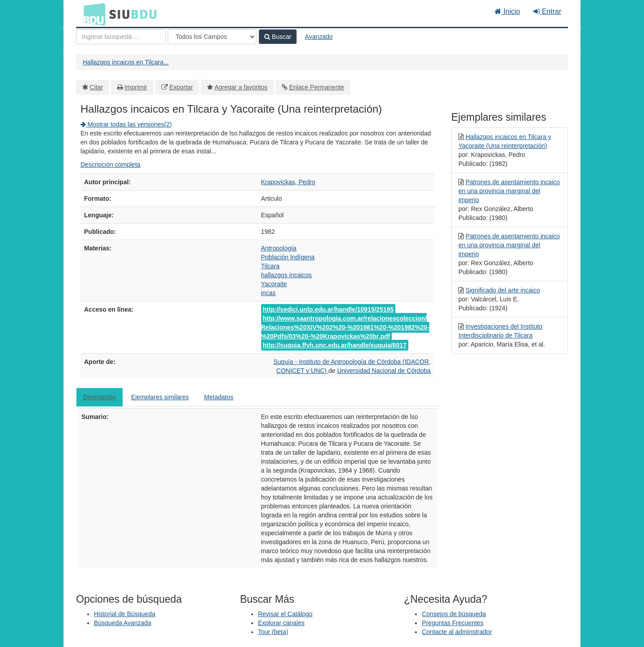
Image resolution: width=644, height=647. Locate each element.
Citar (97, 87)
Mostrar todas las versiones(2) (126, 124)
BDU (92, 14)
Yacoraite (274, 284)
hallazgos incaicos (287, 275)
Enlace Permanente (316, 87)
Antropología (279, 248)
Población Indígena (288, 257)
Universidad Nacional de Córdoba (384, 371)
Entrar (547, 11)
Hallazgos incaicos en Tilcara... (126, 62)
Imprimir (136, 87)
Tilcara (271, 266)
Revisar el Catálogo (285, 614)
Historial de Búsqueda (125, 614)
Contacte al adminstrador (457, 632)
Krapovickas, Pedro (288, 182)
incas (269, 293)
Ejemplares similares (160, 397)
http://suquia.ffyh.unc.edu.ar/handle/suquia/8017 (335, 345)
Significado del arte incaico (503, 290)
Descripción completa (110, 165)
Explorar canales (281, 623)
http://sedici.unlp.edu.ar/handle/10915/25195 (328, 309)
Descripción (100, 397)
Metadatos (218, 397)
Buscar (278, 37)
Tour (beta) (273, 632)
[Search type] (212, 37)
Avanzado (319, 37)
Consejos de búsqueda (454, 614)
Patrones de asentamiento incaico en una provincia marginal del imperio (509, 191)
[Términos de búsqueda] (121, 37)
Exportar (181, 87)
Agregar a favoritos (241, 87)
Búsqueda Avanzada (123, 623)
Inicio (507, 11)
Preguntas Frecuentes (453, 623)
